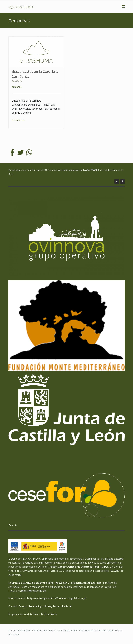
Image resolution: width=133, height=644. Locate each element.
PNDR (54, 614)
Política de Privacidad (89, 630)
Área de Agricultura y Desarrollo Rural (50, 606)
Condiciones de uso (67, 630)
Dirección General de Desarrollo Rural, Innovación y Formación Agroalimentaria (57, 583)
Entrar (52, 630)
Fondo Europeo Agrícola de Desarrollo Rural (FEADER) (80, 567)
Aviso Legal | (108, 630)
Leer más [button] (17, 120)
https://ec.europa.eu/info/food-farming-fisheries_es (57, 598)
